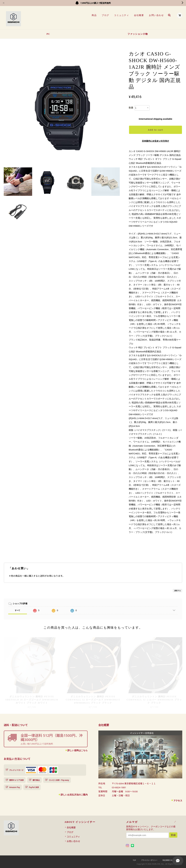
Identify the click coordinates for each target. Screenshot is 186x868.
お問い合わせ (156, 15)
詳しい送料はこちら (78, 750)
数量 (131, 108)
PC (48, 34)
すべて (17, 610)
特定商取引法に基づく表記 (172, 860)
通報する (177, 591)
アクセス (178, 801)
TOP (134, 860)
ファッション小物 (138, 34)
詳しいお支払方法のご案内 (74, 795)
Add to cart (155, 130)
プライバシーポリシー (149, 860)
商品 (94, 15)
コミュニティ (121, 15)
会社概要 (139, 15)
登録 (173, 835)
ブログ (105, 15)
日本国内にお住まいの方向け (155, 141)
